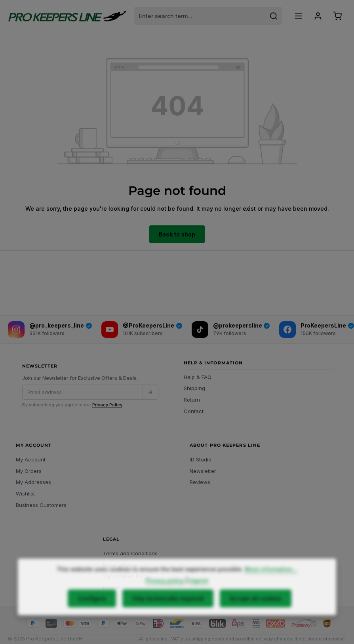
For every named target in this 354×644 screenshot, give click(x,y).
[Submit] (150, 392)
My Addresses (33, 482)
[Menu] (298, 16)
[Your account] (318, 16)
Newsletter (203, 471)
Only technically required (168, 613)
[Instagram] (50, 330)
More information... (271, 584)
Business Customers (41, 505)
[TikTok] (231, 330)
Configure (92, 613)
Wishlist (25, 493)
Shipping (194, 388)
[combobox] (200, 16)
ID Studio (201, 459)
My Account (31, 459)
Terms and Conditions (130, 553)
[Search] (274, 16)
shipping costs (208, 639)
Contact (194, 411)
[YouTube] (142, 330)
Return (192, 400)
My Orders (29, 471)
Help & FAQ (198, 377)
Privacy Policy (107, 405)
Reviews (200, 482)
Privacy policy (165, 595)
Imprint (199, 595)
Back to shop (177, 234)
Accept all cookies (256, 613)
